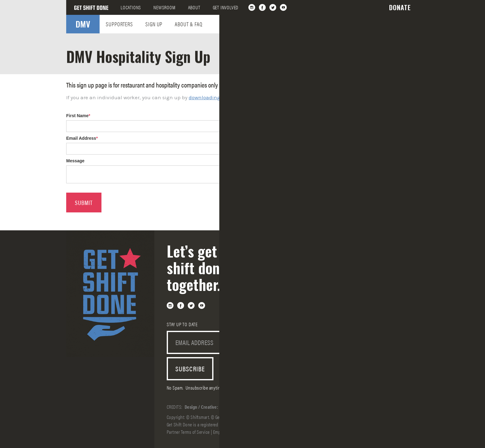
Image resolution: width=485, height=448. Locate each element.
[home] (91, 7)
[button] (400, 7)
